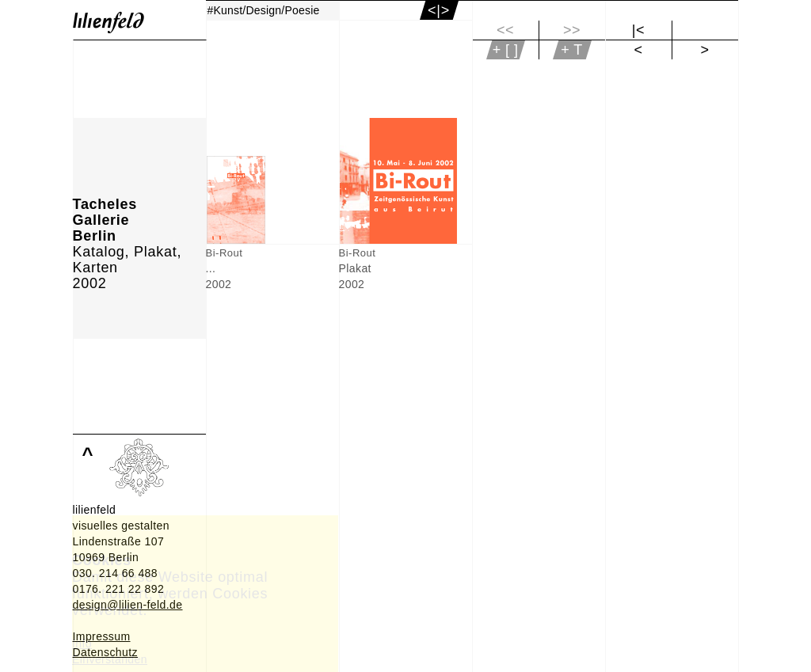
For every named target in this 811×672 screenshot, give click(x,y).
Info (82, 644)
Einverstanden (110, 659)
